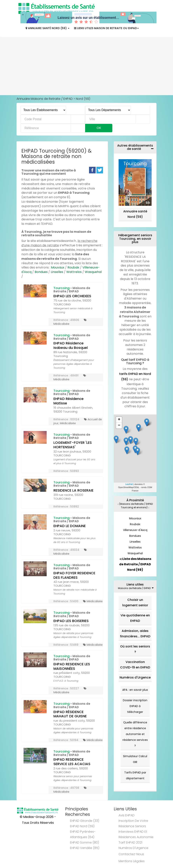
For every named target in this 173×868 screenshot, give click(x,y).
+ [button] (119, 420)
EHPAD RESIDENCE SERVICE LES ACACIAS (72, 762)
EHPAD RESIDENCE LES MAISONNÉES (72, 666)
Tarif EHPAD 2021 (130, 842)
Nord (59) (83, 99)
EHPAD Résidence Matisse (69, 401)
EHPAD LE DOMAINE (70, 526)
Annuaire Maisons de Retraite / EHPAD (45, 99)
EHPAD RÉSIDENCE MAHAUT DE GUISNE (70, 714)
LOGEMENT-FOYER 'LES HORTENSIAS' (73, 445)
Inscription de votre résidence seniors (133, 823)
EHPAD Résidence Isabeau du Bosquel (71, 345)
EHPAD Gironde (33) (85, 821)
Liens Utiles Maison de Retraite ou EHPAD (106, 28)
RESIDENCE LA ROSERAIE (73, 490)
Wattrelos (74, 272)
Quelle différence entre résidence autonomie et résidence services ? (135, 734)
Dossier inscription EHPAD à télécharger (135, 706)
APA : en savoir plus (135, 690)
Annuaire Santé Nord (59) (48, 28)
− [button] (119, 426)
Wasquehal (93, 272)
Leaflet (129, 484)
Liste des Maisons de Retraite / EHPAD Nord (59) (135, 564)
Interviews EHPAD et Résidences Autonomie (136, 834)
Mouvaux (58, 267)
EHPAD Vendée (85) (85, 848)
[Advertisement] (86, 66)
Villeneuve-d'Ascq (135, 530)
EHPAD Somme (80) (84, 842)
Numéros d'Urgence (135, 677)
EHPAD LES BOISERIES (71, 621)
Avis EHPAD (127, 815)
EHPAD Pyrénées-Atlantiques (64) (83, 834)
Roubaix (73, 267)
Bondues (41, 272)
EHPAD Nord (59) (82, 826)
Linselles (57, 272)
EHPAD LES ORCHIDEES (72, 296)
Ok (99, 128)
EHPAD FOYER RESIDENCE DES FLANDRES (74, 575)
